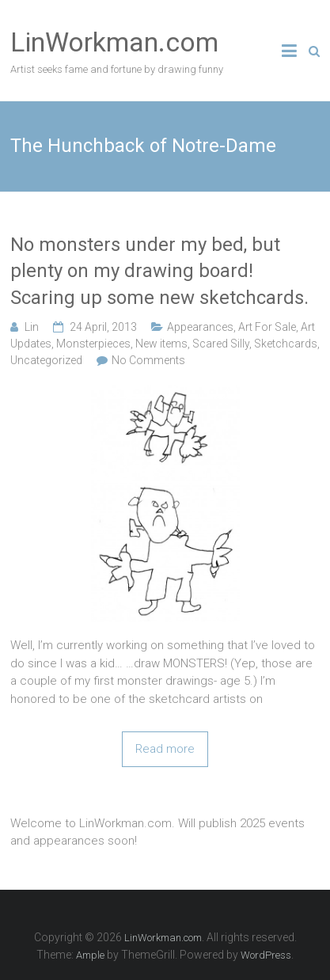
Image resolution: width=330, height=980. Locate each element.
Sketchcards (286, 344)
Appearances (200, 327)
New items (161, 344)
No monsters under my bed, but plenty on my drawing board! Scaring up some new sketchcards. (159, 271)
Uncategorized (46, 360)
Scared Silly (221, 344)
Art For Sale (267, 327)
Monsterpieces (93, 344)
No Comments (148, 360)
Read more (165, 749)
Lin (32, 327)
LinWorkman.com (114, 42)
